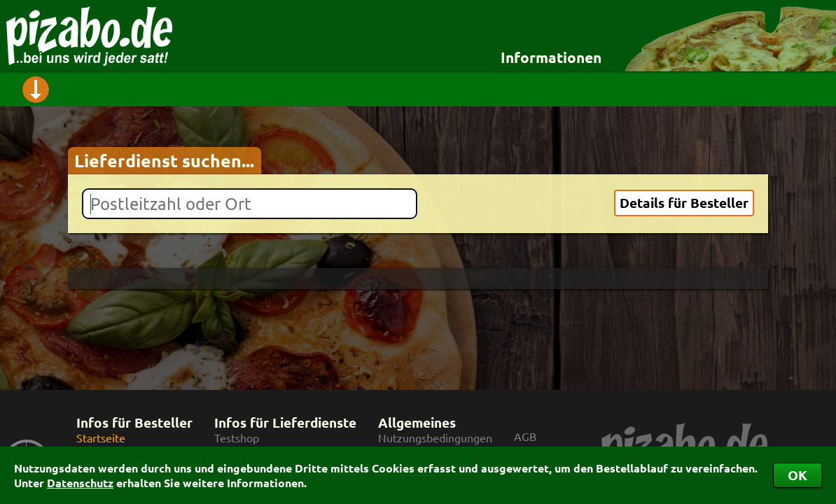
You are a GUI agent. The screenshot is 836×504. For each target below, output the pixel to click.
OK (797, 475)
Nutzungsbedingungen (435, 438)
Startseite (101, 438)
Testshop (237, 438)
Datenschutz (80, 483)
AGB (525, 436)
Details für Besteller (684, 203)
